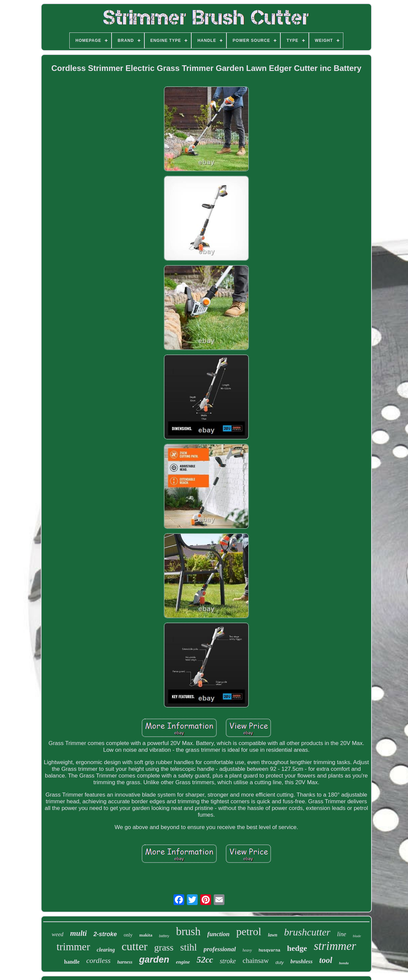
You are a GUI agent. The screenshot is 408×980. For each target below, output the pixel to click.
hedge (297, 948)
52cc (205, 960)
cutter (134, 946)
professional (220, 949)
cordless (99, 960)
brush (188, 931)
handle (72, 962)
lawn (273, 935)
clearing (106, 950)
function (219, 934)
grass (164, 947)
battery (164, 936)
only (128, 935)
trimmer (73, 947)
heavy (247, 950)
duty (280, 962)
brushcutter (307, 932)
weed (57, 934)
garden (154, 960)
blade (357, 936)
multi (78, 933)
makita (146, 935)
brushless (301, 961)
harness (125, 962)
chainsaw (256, 961)
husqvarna (269, 951)
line (342, 934)
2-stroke (105, 934)
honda (344, 963)
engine (183, 962)
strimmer (335, 946)
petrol (249, 931)
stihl (189, 947)
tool (326, 960)
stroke (228, 961)
